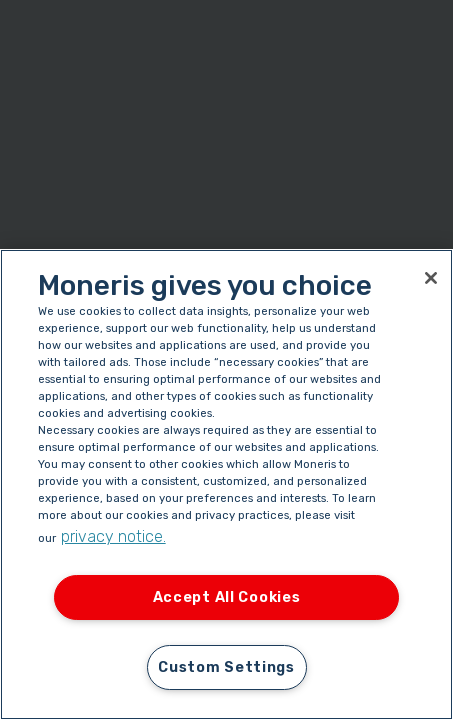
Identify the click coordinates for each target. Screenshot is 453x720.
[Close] (431, 278)
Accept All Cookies (227, 597)
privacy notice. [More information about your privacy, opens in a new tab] (113, 536)
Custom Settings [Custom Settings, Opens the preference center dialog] (226, 667)
